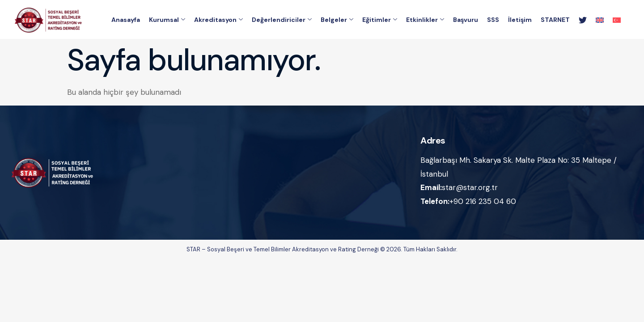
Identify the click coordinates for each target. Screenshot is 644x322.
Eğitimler (380, 20)
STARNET (555, 20)
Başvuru (466, 20)
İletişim (520, 20)
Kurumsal (167, 20)
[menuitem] (600, 20)
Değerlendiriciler (282, 20)
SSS (493, 20)
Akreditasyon (218, 20)
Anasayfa (126, 20)
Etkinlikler (425, 20)
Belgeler (337, 20)
